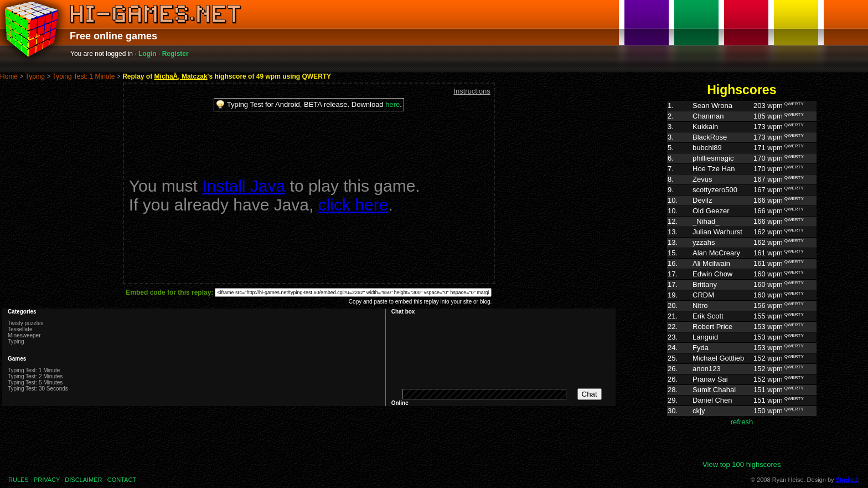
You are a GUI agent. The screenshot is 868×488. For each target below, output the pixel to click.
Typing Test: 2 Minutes (35, 376)
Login (148, 54)
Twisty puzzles (25, 323)
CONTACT (122, 480)
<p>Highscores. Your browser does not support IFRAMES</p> (742, 280)
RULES (19, 480)
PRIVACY (47, 480)
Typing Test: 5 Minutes (35, 382)
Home (9, 76)
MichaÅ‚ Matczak (181, 76)
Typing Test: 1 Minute (83, 76)
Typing (35, 76)
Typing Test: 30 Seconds (38, 389)
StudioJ (847, 480)
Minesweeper (24, 335)
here (392, 104)
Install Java (244, 186)
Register (175, 54)
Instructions (472, 91)
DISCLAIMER (83, 480)
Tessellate (20, 329)
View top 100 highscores (742, 464)
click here (353, 205)
